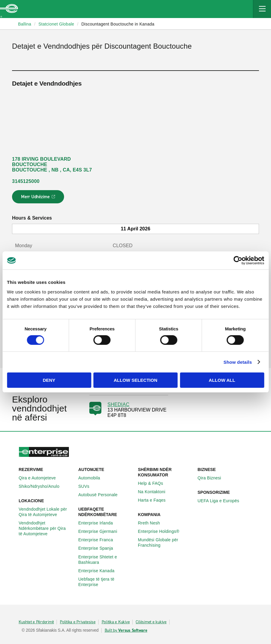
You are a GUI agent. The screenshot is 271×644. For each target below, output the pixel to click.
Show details (238, 362)
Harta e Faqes (155, 500)
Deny (49, 380)
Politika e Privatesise (78, 622)
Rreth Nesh (152, 523)
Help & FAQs (154, 483)
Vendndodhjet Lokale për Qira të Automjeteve (46, 512)
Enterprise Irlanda (99, 523)
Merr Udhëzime (38, 199)
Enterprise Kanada (100, 571)
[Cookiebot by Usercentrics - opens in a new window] (238, 260)
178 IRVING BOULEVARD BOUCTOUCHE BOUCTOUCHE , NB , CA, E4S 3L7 (52, 164)
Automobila (92, 478)
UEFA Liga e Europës (222, 501)
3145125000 (26, 181)
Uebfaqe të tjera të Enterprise (106, 582)
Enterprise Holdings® (162, 531)
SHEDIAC (118, 404)
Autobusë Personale (101, 495)
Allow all (222, 380)
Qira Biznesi (213, 478)
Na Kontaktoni (155, 492)
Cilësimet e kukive (151, 622)
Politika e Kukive (116, 622)
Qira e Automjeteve (41, 478)
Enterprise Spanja (99, 548)
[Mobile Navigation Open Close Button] (262, 9)
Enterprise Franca (99, 540)
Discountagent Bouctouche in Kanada (118, 24)
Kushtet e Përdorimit (36, 622)
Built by (126, 630)
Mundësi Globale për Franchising (165, 542)
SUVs (87, 486)
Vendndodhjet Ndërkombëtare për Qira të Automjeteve (46, 528)
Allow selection (135, 380)
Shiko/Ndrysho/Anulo (42, 486)
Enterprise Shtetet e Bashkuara (106, 560)
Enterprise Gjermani (101, 531)
